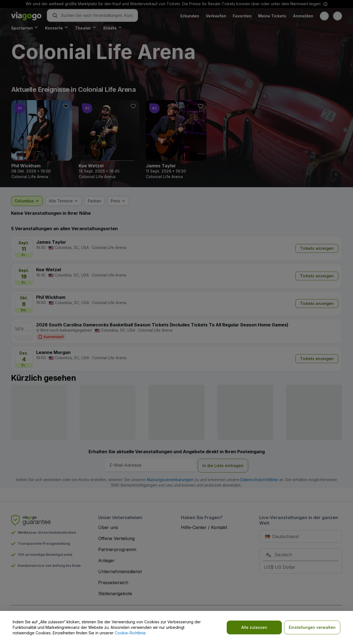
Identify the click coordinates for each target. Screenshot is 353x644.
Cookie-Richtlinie (130, 633)
